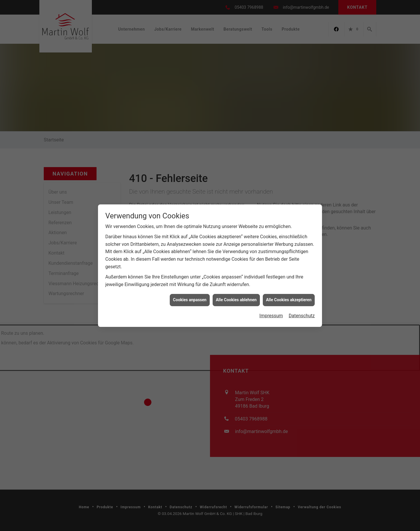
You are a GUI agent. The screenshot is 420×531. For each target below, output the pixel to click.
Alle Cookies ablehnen (236, 300)
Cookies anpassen (190, 300)
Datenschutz (302, 316)
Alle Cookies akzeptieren (289, 300)
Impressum (271, 316)
